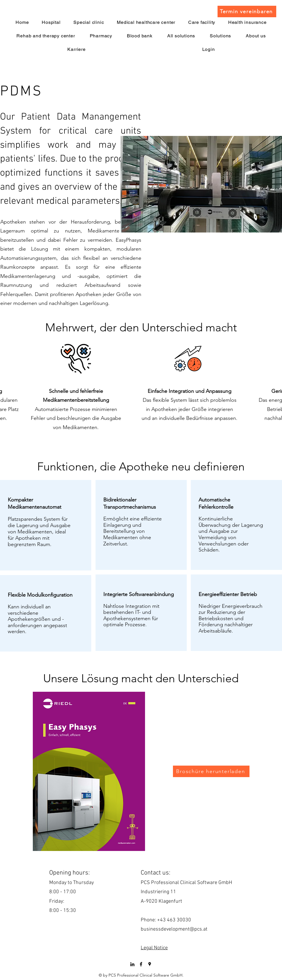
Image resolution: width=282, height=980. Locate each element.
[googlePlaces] (150, 964)
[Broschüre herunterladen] (211, 771)
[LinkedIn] (132, 964)
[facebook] (141, 964)
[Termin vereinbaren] (247, 11)
